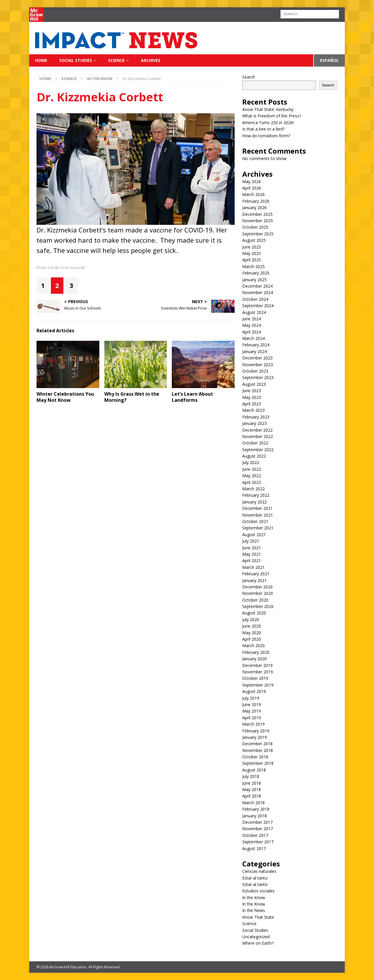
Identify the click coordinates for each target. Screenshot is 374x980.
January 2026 (254, 207)
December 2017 (257, 822)
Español (329, 60)
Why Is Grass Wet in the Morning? (132, 397)
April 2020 (252, 639)
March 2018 (253, 803)
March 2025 (253, 266)
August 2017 (254, 848)
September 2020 (258, 606)
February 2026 (256, 201)
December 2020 (257, 587)
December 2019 (257, 665)
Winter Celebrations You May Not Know (65, 397)
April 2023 (252, 404)
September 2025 (258, 234)
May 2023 (252, 397)
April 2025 (252, 260)
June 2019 (252, 704)
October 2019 (255, 678)
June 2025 (252, 247)
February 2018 (256, 809)
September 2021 (258, 528)
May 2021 (252, 554)
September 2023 (258, 377)
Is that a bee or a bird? (263, 129)
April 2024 (252, 332)
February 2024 (256, 345)
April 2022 (252, 482)
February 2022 (256, 495)
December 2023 (257, 358)
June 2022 (252, 469)
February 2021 (256, 574)
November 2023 (258, 365)
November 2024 (258, 292)
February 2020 (256, 652)
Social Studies (76, 60)
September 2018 (258, 763)
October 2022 (255, 443)
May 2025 (252, 253)
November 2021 (258, 515)
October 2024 (255, 299)
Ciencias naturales (259, 871)
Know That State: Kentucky (268, 109)
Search (249, 77)
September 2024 (258, 306)
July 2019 (251, 698)
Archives (151, 60)
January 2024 (254, 351)
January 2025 (254, 280)
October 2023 (255, 371)
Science (116, 60)
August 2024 (254, 312)
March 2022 (253, 489)
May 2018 (252, 789)
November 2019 (258, 672)
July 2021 (251, 541)
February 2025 (256, 273)
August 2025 (254, 240)
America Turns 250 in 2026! (268, 122)
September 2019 (258, 685)
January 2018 (254, 816)
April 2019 (252, 718)
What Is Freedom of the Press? (272, 116)
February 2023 (256, 417)
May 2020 (252, 633)
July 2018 (251, 776)
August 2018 (254, 770)
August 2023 (254, 384)
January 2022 (254, 502)
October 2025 (255, 227)
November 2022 (258, 436)
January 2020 (254, 659)
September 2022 (258, 450)
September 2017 (258, 842)
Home (41, 60)
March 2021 (253, 567)
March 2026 (253, 194)
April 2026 (252, 188)
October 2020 (255, 600)
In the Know (254, 898)
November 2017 (258, 829)
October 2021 (255, 521)
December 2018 (257, 744)
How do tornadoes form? (266, 136)
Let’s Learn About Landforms (192, 397)
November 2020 (258, 593)
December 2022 (257, 430)
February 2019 (256, 731)
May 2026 (252, 181)
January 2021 (254, 580)
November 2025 (258, 221)
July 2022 (251, 462)
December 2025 (257, 214)
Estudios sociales (258, 891)
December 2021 (257, 508)
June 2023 (252, 391)
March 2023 (253, 410)
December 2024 (257, 286)
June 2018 (252, 783)
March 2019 (253, 724)
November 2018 (258, 750)
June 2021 (252, 548)
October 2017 (255, 835)
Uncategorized (256, 937)
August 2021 (254, 535)
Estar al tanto (255, 878)
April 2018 (252, 796)
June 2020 (252, 626)
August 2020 (254, 613)
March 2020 (253, 645)
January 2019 (254, 737)
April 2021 (252, 561)
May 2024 (252, 325)
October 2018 (255, 757)
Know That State (258, 917)
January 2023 (254, 423)
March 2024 (253, 338)
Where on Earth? (258, 943)
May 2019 (252, 711)
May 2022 (252, 476)
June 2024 (252, 319)
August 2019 (254, 691)
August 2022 (254, 456)
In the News (254, 910)
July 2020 (251, 620)
